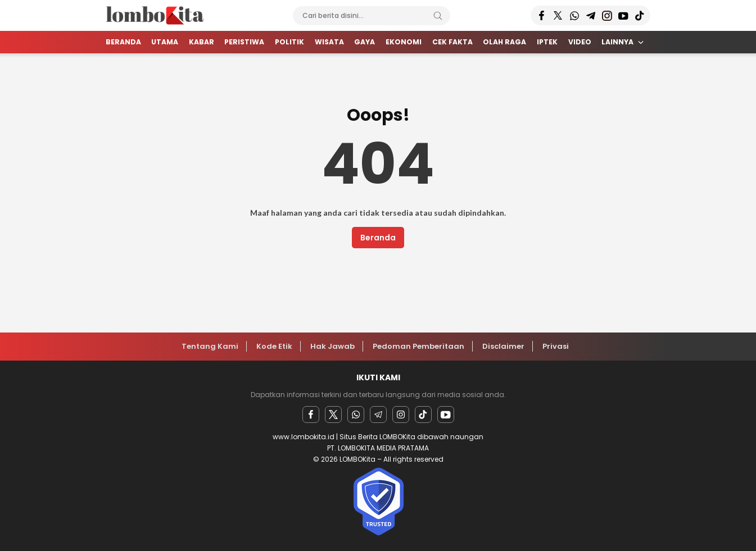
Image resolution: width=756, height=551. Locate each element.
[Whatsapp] (356, 415)
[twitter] (333, 415)
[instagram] (401, 415)
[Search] (438, 16)
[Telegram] (378, 415)
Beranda (378, 238)
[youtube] (446, 415)
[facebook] (311, 415)
